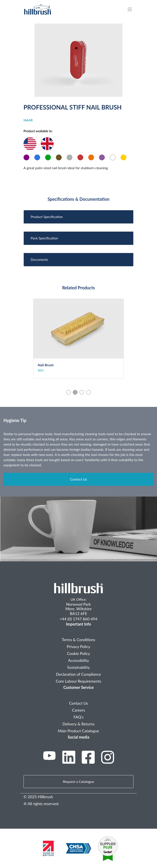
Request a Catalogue (78, 781)
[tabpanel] (78, 339)
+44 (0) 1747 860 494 (78, 619)
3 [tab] (82, 392)
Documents (39, 259)
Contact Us (78, 479)
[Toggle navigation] (132, 9)
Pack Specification (44, 238)
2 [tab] (75, 392)
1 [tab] (68, 392)
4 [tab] (89, 392)
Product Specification (47, 217)
